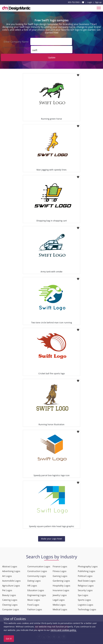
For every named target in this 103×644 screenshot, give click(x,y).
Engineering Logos (37, 595)
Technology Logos (87, 609)
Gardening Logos (61, 581)
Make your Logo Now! (52, 539)
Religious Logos (86, 585)
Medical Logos (60, 609)
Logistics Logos (85, 605)
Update (52, 57)
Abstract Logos (10, 566)
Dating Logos (34, 581)
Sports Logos (84, 600)
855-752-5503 (74, 2)
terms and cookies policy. (64, 630)
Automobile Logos (11, 581)
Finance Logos (60, 566)
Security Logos (85, 590)
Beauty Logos (9, 595)
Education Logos (36, 590)
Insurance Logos (61, 590)
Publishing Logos (86, 571)
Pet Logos (7, 590)
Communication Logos (39, 566)
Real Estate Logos (87, 581)
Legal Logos (59, 600)
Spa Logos (83, 595)
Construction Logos (37, 571)
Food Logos (33, 605)
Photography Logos (88, 566)
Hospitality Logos (61, 585)
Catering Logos (10, 600)
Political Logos (85, 576)
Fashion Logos (35, 609)
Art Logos (7, 576)
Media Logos (59, 605)
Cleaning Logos (10, 605)
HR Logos (32, 585)
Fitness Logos (60, 571)
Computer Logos (11, 609)
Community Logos (37, 576)
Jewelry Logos (60, 595)
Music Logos (34, 600)
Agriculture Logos (11, 585)
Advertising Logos (11, 571)
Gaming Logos (60, 576)
